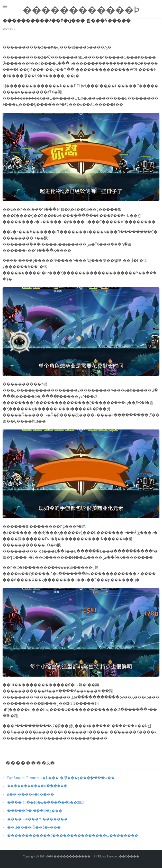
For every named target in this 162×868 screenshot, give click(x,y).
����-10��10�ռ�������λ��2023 (46, 803)
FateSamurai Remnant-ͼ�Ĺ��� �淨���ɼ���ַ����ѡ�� (61, 778)
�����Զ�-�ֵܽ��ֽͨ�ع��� (35, 811)
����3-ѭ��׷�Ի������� (37, 819)
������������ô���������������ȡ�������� (73, 836)
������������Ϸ (81, 10)
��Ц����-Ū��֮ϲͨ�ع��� (34, 827)
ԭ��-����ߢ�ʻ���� (31, 794)
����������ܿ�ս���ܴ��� (37, 786)
